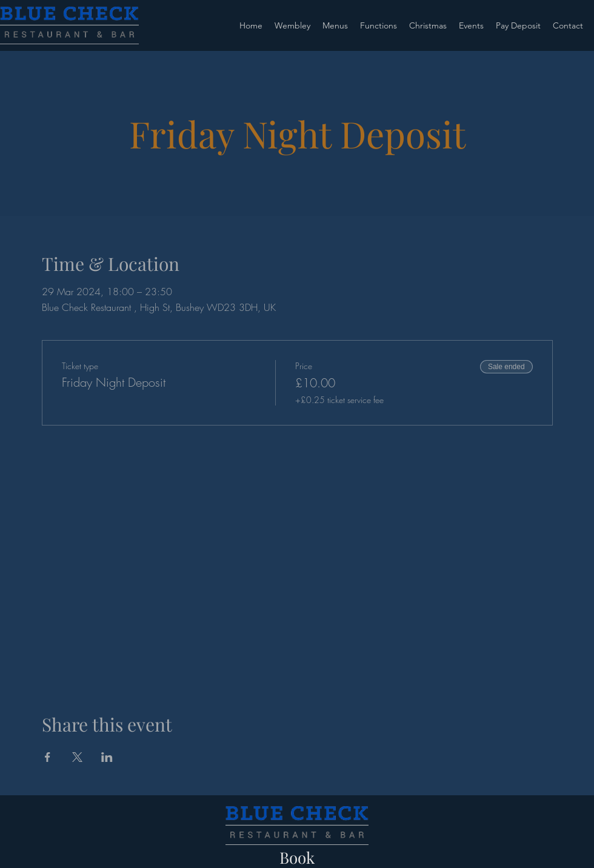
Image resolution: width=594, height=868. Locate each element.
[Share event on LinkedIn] (107, 757)
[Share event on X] (77, 757)
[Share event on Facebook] (48, 757)
